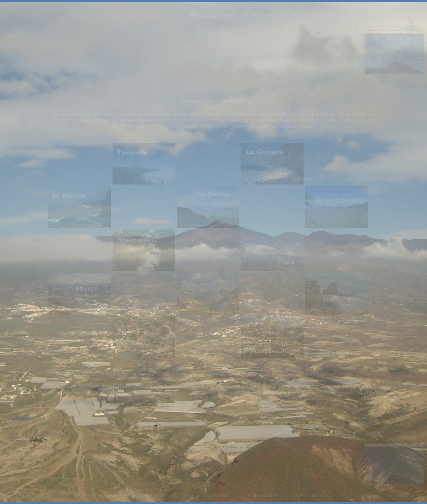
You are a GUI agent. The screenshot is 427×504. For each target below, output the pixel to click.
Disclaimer (309, 495)
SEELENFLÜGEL (132, 495)
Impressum (217, 495)
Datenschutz (263, 495)
